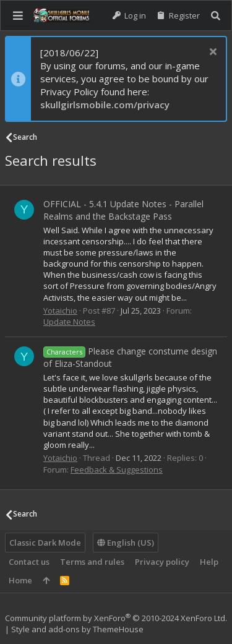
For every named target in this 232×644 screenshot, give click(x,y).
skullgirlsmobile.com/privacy (105, 105)
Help (209, 562)
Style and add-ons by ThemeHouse (77, 629)
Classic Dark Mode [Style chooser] (45, 543)
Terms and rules (92, 562)
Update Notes (69, 322)
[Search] (216, 16)
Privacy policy (162, 562)
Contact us (29, 562)
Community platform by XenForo (116, 618)
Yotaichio (60, 311)
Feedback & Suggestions (117, 470)
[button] (18, 15)
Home (20, 580)
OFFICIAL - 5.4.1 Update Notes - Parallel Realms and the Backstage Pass (123, 210)
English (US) (126, 543)
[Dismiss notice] (211, 53)
